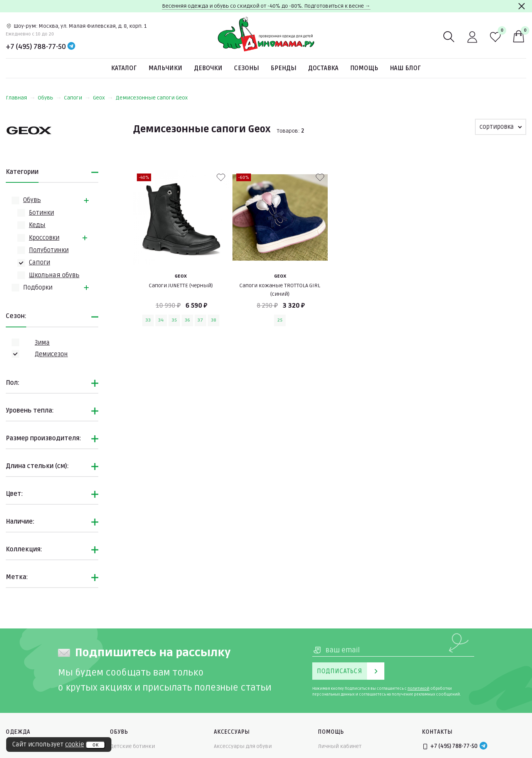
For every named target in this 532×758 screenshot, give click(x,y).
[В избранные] (221, 177)
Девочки (208, 68)
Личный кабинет (340, 746)
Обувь (49, 98)
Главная (20, 98)
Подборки (38, 288)
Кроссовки (44, 238)
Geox (103, 98)
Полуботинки (49, 250)
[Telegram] (71, 47)
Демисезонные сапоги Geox (152, 98)
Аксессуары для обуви (243, 746)
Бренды (284, 68)
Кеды (37, 225)
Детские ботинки (132, 746)
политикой (418, 689)
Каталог (124, 68)
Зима (42, 343)
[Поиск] (449, 37)
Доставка (323, 68)
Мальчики (165, 68)
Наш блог (405, 68)
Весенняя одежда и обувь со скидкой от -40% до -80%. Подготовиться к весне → (266, 6)
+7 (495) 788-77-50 (36, 47)
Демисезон (51, 354)
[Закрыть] (522, 6)
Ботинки (41, 213)
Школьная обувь (54, 275)
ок (95, 745)
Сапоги (77, 98)
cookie (75, 745)
